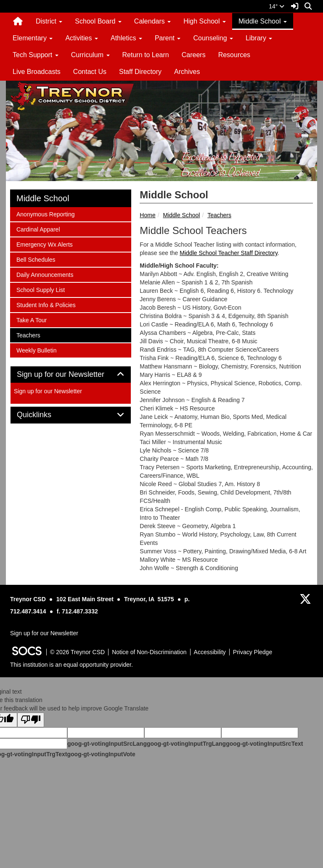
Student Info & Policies (46, 304)
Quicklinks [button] (44, 415)
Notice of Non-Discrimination (149, 652)
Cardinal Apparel (38, 229)
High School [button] (205, 21)
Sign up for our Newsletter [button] (70, 375)
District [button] (49, 21)
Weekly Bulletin (36, 350)
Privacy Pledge (253, 652)
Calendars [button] (152, 21)
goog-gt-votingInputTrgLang (186, 744)
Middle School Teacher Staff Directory (229, 253)
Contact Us (90, 72)
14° (277, 6)
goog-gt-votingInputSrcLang (107, 744)
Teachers (219, 215)
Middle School (181, 215)
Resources (234, 55)
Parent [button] (168, 38)
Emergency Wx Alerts (44, 244)
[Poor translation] (31, 720)
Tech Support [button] (36, 55)
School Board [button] (98, 21)
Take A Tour (31, 320)
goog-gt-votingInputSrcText (264, 744)
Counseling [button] (213, 38)
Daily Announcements (45, 274)
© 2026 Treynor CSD (77, 652)
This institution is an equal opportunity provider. (71, 665)
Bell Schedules (36, 259)
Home (147, 215)
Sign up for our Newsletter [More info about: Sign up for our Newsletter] (48, 391)
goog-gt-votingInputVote (101, 754)
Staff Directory (140, 72)
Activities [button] (82, 38)
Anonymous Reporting (45, 214)
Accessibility (210, 652)
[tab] (71, 375)
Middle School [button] (263, 21)
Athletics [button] (126, 38)
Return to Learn (146, 55)
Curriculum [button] (90, 55)
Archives (187, 72)
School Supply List (40, 289)
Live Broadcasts (37, 72)
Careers (194, 55)
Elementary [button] (33, 38)
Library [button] (259, 38)
